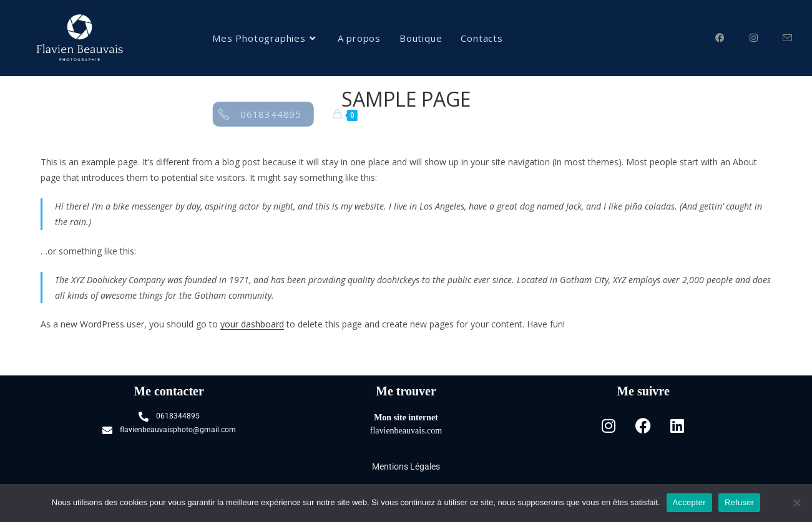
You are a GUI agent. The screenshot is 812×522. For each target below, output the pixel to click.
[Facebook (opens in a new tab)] (732, 36)
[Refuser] (796, 503)
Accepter (689, 502)
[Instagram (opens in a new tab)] (766, 36)
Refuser (739, 502)
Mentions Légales (406, 466)
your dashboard (252, 324)
